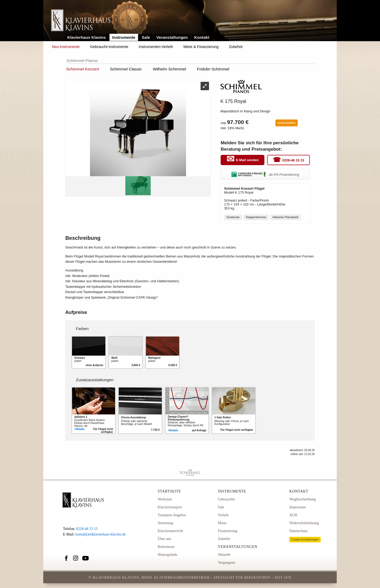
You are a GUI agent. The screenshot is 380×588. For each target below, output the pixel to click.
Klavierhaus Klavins (87, 37)
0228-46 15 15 (293, 160)
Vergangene (226, 563)
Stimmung (165, 523)
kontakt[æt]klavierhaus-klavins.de (101, 534)
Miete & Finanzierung (201, 47)
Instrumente (124, 37)
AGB (293, 515)
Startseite (169, 491)
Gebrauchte (226, 499)
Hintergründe (168, 555)
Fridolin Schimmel (213, 69)
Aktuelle (224, 555)
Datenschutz (298, 531)
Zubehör (236, 47)
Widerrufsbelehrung (304, 523)
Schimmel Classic (126, 69)
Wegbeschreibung (302, 499)
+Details (79, 429)
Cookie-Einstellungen (305, 539)
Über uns (165, 539)
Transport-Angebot (172, 515)
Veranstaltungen (172, 37)
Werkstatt (165, 499)
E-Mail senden (247, 160)
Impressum (297, 507)
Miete (222, 523)
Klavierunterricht (170, 531)
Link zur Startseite (81, 21)
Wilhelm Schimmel (169, 69)
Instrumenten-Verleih (156, 47)
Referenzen (166, 547)
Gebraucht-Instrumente (109, 47)
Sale (146, 37)
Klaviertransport (170, 507)
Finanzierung (227, 531)
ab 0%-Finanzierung (265, 175)
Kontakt (202, 37)
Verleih (223, 515)
